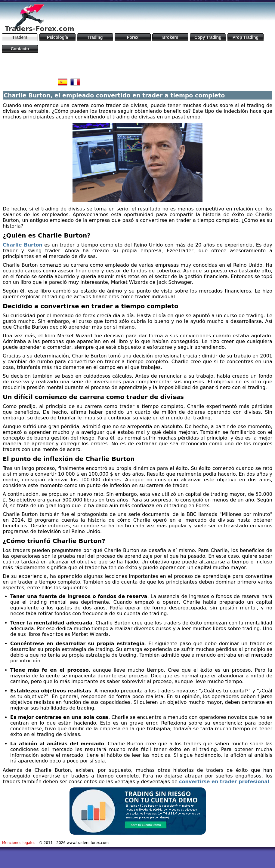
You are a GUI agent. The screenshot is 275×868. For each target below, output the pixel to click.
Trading (95, 37)
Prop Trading (246, 37)
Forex (133, 37)
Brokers (170, 37)
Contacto (20, 49)
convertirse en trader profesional (224, 782)
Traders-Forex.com (40, 29)
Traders (20, 37)
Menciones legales (19, 843)
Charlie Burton (23, 245)
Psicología (57, 37)
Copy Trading (208, 37)
